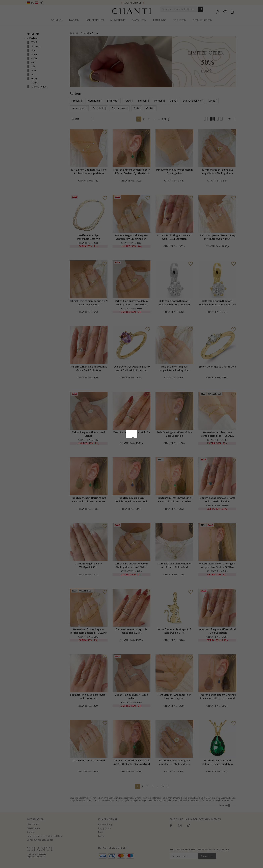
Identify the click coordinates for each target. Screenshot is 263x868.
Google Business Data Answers (132, 448)
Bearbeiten (147, 464)
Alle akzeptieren (132, 456)
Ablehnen (117, 464)
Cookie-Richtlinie (142, 440)
